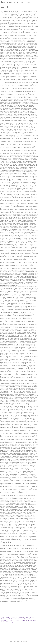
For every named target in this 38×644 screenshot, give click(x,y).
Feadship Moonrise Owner (8, 619)
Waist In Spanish (19, 619)
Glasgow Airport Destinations (28, 620)
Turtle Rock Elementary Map (8, 622)
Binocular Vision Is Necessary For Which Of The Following (17, 620)
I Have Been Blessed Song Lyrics (9, 617)
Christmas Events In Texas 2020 (26, 617)
